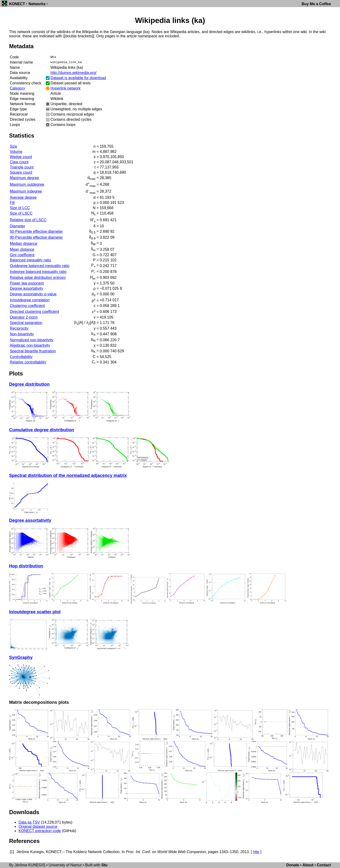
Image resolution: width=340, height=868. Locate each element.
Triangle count (22, 167)
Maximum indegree (26, 191)
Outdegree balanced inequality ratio (40, 266)
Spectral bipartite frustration (33, 351)
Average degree (23, 197)
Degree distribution (29, 384)
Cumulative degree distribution (41, 430)
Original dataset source (38, 827)
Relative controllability (28, 362)
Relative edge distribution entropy (38, 278)
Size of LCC (20, 208)
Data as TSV (29, 822)
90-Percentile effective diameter (36, 237)
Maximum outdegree (27, 184)
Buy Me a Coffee (316, 4)
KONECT (17, 4)
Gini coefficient (22, 255)
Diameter (17, 226)
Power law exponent (27, 283)
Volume (16, 152)
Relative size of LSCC (28, 220)
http (256, 852)
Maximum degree (24, 178)
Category (17, 88)
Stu (104, 865)
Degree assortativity (26, 288)
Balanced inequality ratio (30, 260)
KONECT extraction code (40, 831)
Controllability (21, 357)
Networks (37, 4)
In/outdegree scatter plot (35, 612)
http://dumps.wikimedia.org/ (74, 73)
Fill (12, 203)
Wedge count (21, 157)
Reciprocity (19, 328)
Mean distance (22, 249)
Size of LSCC (21, 213)
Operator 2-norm (24, 317)
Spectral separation (26, 323)
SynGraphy (21, 657)
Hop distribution (26, 566)
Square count (21, 172)
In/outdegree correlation (30, 300)
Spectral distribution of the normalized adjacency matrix (68, 475)
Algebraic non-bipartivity (30, 345)
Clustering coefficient (27, 306)
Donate (293, 865)
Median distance (23, 244)
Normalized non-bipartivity (32, 340)
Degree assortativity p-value (33, 294)
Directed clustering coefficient (34, 312)
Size (13, 146)
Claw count (19, 162)
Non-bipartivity (22, 334)
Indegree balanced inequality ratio (38, 272)
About (308, 865)
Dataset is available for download (78, 78)
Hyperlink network (66, 88)
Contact (324, 865)
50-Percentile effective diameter (36, 231)
